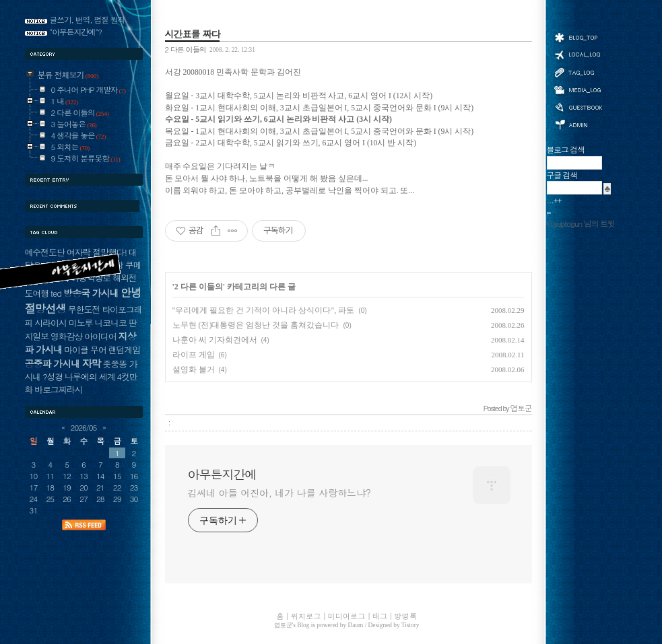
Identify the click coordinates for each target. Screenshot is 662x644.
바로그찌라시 (58, 389)
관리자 (578, 123)
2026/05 (84, 427)
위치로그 (578, 54)
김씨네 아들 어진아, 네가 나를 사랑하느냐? (279, 493)
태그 (578, 72)
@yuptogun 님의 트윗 (581, 223)
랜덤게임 (124, 350)
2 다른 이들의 (186, 49)
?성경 (53, 377)
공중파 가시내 (53, 363)
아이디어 (100, 336)
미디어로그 (578, 90)
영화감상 (66, 336)
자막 (91, 363)
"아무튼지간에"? (76, 32)
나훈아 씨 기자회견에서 (215, 340)
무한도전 (84, 309)
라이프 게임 (194, 355)
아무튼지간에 (222, 474)
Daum (356, 625)
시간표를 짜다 (193, 34)
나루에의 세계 (90, 377)
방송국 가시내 (91, 293)
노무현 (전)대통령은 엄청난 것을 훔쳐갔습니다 (256, 325)
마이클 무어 (85, 350)
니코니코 (110, 323)
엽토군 (283, 625)
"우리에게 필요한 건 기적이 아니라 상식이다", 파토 (264, 310)
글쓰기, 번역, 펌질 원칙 (88, 20)
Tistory (410, 625)
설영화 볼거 (194, 369)
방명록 (578, 106)
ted (56, 293)
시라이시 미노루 (63, 323)
